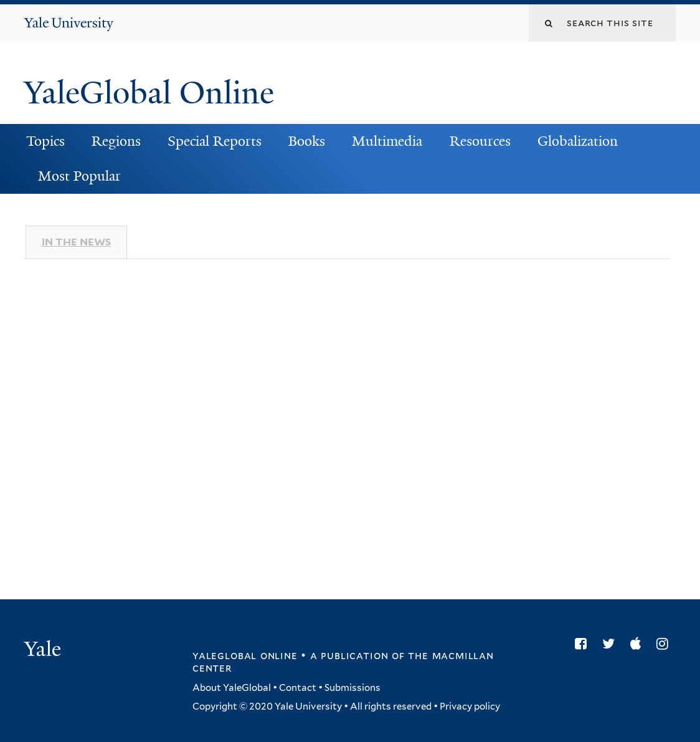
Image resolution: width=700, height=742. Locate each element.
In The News (76, 242)
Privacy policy (470, 706)
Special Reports (215, 141)
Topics (45, 141)
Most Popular (79, 176)
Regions (116, 141)
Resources (480, 141)
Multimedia (387, 141)
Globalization (578, 141)
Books (307, 141)
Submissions (352, 688)
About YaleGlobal (232, 688)
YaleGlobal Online (149, 93)
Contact (298, 688)
